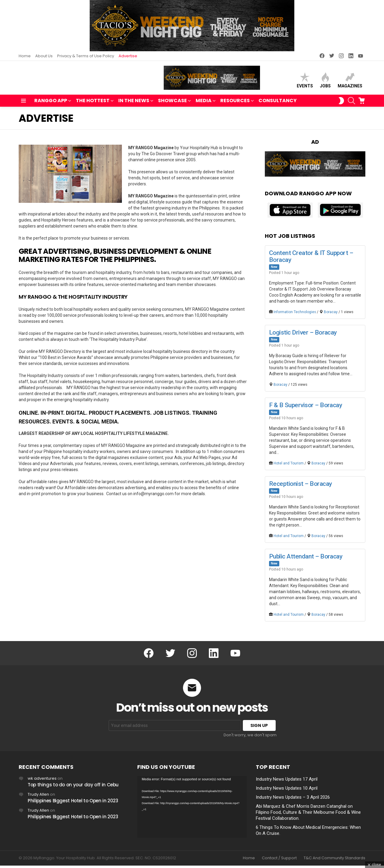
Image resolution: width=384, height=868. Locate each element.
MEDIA (204, 104)
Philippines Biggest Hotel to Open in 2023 (73, 803)
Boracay (331, 314)
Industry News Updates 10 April (287, 791)
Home (25, 56)
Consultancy (278, 103)
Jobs (325, 82)
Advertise (128, 56)
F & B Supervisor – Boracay (305, 407)
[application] (192, 810)
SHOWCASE (172, 104)
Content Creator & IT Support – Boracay (311, 259)
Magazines (350, 82)
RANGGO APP (51, 104)
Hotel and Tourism (289, 466)
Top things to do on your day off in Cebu (73, 787)
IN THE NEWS (134, 104)
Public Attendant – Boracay (306, 559)
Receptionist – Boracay (300, 486)
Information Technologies (295, 314)
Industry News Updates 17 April (287, 782)
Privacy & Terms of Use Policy (86, 56)
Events (305, 82)
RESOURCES (235, 104)
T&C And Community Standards (334, 861)
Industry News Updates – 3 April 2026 (293, 800)
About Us (44, 56)
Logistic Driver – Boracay (303, 335)
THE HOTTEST (93, 104)
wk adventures (42, 781)
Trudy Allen (38, 797)
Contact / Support (279, 861)
